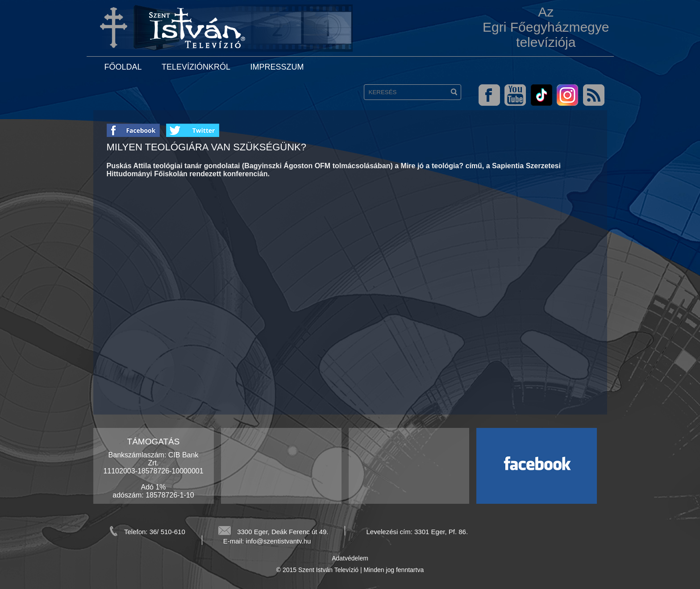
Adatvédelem (350, 558)
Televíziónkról (196, 67)
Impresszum (277, 67)
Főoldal (123, 67)
